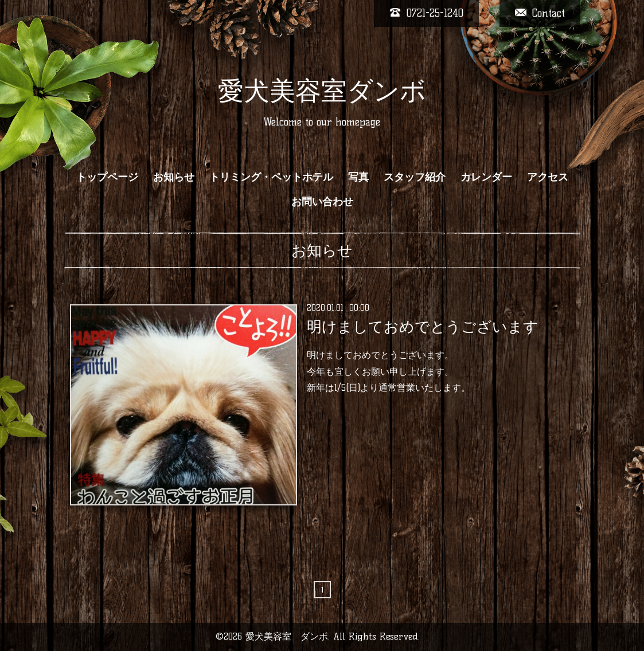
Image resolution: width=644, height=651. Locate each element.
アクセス (548, 177)
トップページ (107, 177)
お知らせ (174, 177)
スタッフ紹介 (415, 177)
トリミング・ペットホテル (271, 177)
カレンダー (486, 177)
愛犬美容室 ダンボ (287, 636)
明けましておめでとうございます (423, 327)
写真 (358, 177)
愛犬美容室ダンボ (322, 91)
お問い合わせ (322, 202)
